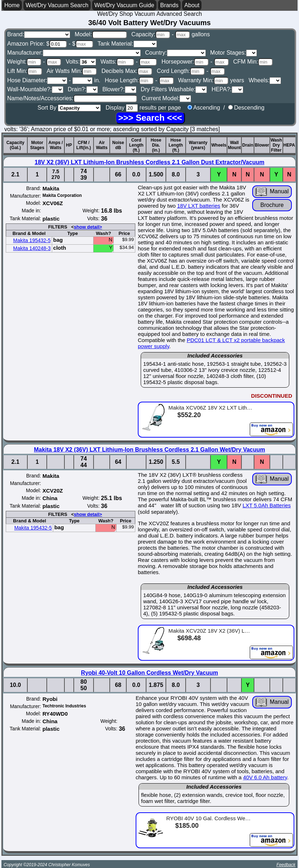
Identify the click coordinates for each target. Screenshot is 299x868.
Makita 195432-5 (32, 240)
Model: (101, 34)
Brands (169, 5)
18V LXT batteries (199, 206)
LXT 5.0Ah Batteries (267, 505)
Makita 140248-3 (32, 248)
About (192, 5)
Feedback (286, 865)
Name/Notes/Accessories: (72, 98)
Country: (175, 53)
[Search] (150, 118)
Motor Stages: (234, 53)
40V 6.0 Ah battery (265, 777)
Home (12, 5)
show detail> (88, 227)
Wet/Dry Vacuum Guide (124, 5)
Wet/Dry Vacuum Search (57, 5)
